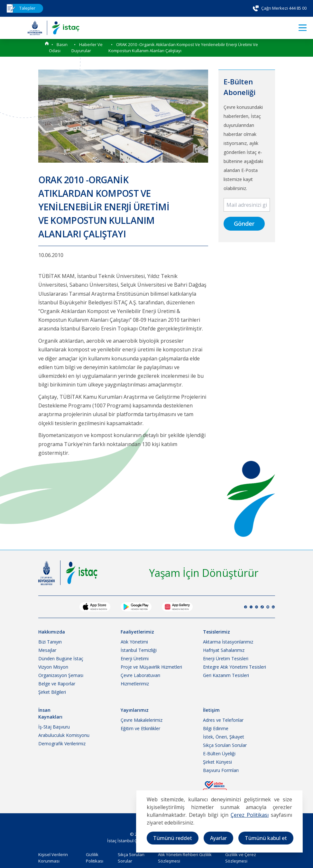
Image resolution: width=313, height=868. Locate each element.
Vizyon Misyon (53, 667)
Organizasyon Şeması (61, 675)
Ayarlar (218, 838)
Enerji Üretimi (135, 658)
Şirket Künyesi (217, 762)
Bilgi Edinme (216, 728)
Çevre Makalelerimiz (142, 720)
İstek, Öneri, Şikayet (224, 737)
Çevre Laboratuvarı (140, 675)
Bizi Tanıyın (50, 642)
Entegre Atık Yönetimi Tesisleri (235, 667)
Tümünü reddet (173, 838)
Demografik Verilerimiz (62, 744)
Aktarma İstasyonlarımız (228, 642)
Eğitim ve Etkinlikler (140, 728)
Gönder (244, 224)
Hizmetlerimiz (135, 684)
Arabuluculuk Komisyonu (64, 735)
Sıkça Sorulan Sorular (225, 745)
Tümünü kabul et (266, 838)
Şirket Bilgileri (52, 692)
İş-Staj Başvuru (54, 727)
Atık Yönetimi (134, 642)
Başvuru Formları (221, 770)
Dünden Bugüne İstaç (61, 658)
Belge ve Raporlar (57, 684)
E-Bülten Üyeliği (219, 754)
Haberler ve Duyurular (87, 48)
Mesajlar (47, 650)
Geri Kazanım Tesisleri (226, 675)
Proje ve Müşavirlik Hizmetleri (151, 667)
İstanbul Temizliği (139, 650)
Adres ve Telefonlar (223, 720)
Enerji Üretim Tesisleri (226, 658)
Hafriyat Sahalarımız (224, 650)
